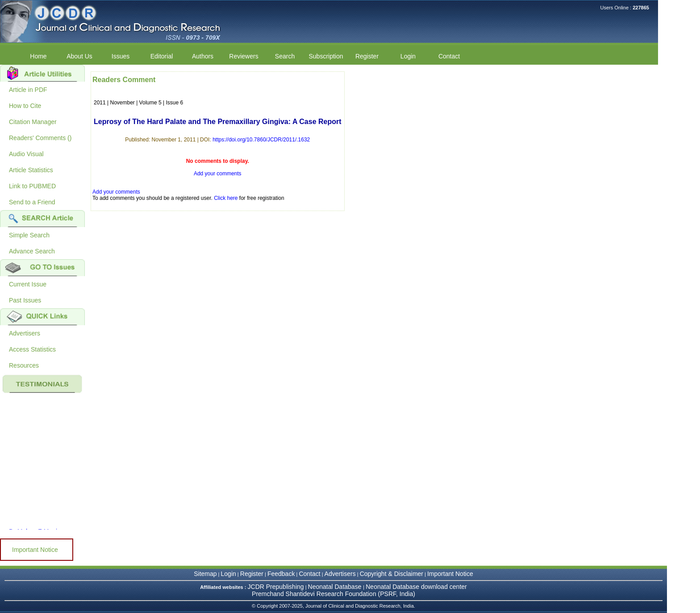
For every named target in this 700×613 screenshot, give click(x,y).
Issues (121, 56)
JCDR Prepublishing (276, 587)
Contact (449, 56)
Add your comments (218, 174)
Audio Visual (26, 154)
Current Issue (28, 284)
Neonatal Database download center (416, 587)
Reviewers (244, 56)
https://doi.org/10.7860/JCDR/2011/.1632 (261, 140)
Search (285, 56)
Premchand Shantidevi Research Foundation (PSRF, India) (333, 594)
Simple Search (29, 235)
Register (367, 56)
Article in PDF (28, 90)
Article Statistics (31, 170)
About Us (79, 56)
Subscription (326, 56)
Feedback (281, 574)
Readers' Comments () (40, 138)
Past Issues (25, 300)
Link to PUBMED (32, 186)
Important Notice (35, 550)
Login (408, 56)
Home (38, 56)
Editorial (162, 56)
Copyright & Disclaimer (392, 574)
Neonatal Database (336, 587)
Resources (24, 365)
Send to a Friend (32, 202)
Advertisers (25, 333)
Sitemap (205, 574)
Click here (226, 198)
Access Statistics (32, 349)
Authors (203, 56)
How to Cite (25, 106)
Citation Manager (33, 122)
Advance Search (32, 251)
